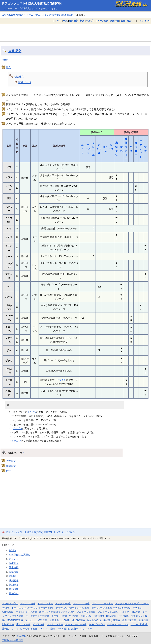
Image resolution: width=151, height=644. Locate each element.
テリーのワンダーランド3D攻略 (72, 608)
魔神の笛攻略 (23, 624)
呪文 (8, 67)
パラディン (141, 149)
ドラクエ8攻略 (45, 603)
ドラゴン (62, 380)
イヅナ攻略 (39, 624)
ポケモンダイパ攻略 (26, 612)
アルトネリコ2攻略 (108, 612)
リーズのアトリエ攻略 (37, 616)
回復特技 (14, 567)
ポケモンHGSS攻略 (102, 608)
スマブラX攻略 (59, 616)
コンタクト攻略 (55, 624)
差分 (123, 21)
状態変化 (14, 581)
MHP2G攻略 (78, 620)
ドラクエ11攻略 (81, 603)
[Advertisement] (75, 32)
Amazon (44, 629)
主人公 (82, 149)
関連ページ (25, 82)
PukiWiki (22, 636)
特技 (8, 471)
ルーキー (111, 149)
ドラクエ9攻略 (63, 603)
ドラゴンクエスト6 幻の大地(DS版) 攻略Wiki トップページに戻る (40, 532)
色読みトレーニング (118, 624)
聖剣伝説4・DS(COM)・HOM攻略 (98, 616)
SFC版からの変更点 (20, 555)
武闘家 (13, 576)
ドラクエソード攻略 (102, 603)
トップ (58, 21)
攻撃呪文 (15, 51)
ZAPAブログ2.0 (97, 624)
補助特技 (14, 589)
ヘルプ (89, 21)
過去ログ (131, 21)
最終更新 (74, 21)
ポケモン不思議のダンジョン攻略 (57, 612)
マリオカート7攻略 (59, 620)
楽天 (53, 629)
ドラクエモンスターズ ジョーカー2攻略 (33, 608)
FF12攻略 (124, 616)
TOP (5, 60)
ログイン (144, 21)
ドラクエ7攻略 (28, 603)
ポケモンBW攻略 (122, 608)
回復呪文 (11, 461)
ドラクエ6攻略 (10, 603)
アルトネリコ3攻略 (130, 612)
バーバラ (88, 149)
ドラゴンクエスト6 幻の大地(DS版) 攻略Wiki (32, 4)
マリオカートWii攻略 (36, 620)
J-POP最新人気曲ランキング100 (75, 629)
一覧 (65, 21)
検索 (82, 21)
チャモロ (99, 149)
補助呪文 (11, 466)
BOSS (12, 550)
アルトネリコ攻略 (86, 612)
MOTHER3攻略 (15, 620)
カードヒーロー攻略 (76, 624)
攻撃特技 (14, 572)
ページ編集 (103, 21)
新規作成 (114, 21)
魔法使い (14, 593)
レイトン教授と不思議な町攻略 (103, 620)
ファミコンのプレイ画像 (24, 629)
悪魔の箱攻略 (129, 620)
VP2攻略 (74, 616)
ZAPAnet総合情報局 (13, 15)
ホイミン (14, 559)
